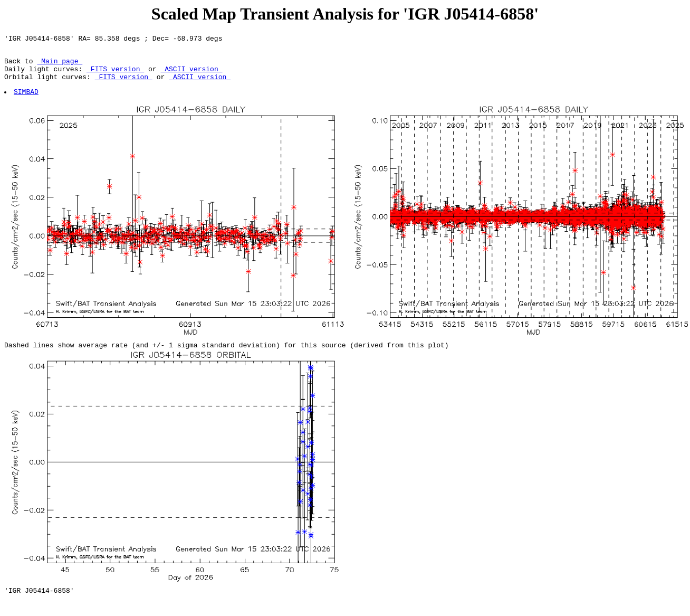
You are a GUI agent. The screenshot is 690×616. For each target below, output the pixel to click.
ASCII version (191, 75)
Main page (60, 65)
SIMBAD (27, 101)
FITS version (115, 75)
